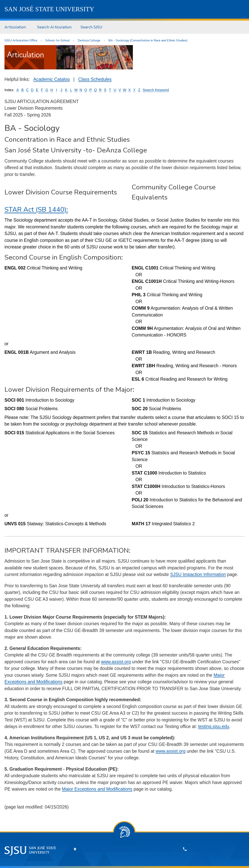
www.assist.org (116, 662)
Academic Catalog (51, 79)
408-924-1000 (204, 849)
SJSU (49, 9)
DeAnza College (89, 40)
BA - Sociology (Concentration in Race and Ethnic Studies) (148, 40)
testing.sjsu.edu (214, 726)
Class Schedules (95, 79)
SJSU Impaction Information (198, 574)
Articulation (15, 27)
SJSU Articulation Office (21, 40)
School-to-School (58, 40)
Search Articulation (54, 27)
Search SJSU (91, 27)
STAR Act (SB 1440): (36, 209)
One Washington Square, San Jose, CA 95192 (126, 849)
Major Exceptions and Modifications (97, 789)
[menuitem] (16, 27)
